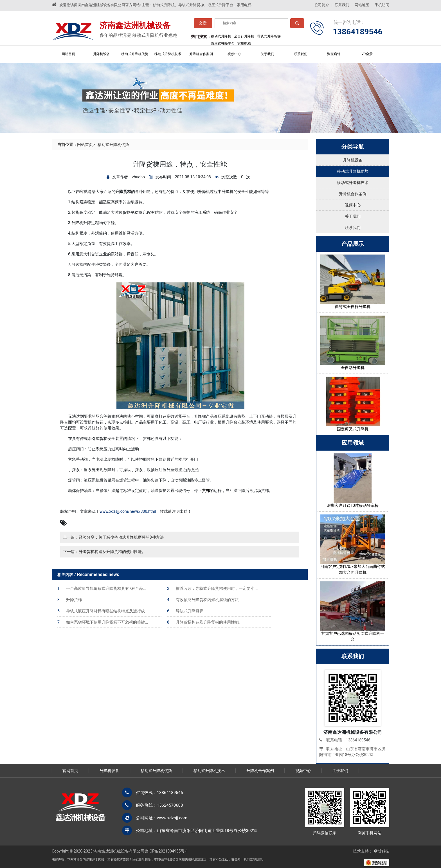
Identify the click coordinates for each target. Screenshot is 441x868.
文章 (203, 24)
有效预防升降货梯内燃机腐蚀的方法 (203, 600)
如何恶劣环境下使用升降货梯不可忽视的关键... (103, 622)
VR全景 (367, 54)
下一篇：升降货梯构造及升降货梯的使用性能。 (104, 552)
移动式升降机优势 (135, 54)
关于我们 (267, 54)
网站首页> (86, 145)
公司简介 (322, 5)
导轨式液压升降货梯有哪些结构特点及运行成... (103, 611)
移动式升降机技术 (168, 54)
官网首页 (70, 771)
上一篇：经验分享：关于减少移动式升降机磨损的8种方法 (113, 537)
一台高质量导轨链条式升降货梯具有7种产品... (102, 588)
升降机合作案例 (201, 54)
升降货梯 (70, 600)
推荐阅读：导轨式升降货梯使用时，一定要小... (212, 588)
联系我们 (342, 5)
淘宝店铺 (334, 54)
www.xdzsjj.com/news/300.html (128, 511)
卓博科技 (381, 851)
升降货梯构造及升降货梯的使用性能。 (205, 622)
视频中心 (234, 54)
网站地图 (362, 5)
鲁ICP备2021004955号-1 (166, 851)
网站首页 (68, 54)
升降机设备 (102, 54)
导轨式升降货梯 (185, 611)
